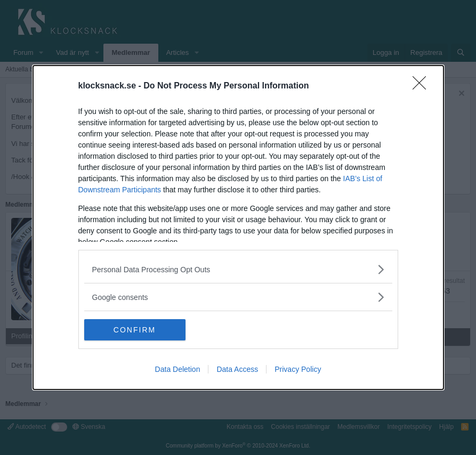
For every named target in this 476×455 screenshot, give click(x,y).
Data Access (237, 369)
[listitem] (238, 269)
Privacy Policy (298, 369)
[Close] (423, 86)
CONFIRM (135, 329)
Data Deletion (178, 369)
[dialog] (238, 228)
